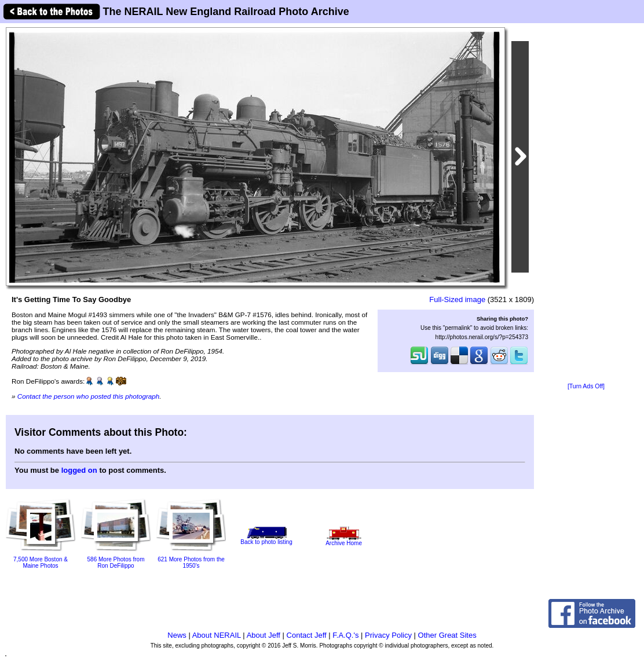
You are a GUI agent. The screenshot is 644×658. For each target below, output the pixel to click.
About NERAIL (217, 635)
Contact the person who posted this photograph (89, 396)
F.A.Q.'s (345, 635)
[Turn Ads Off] (586, 386)
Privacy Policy (388, 635)
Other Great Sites (447, 635)
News (177, 635)
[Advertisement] (586, 204)
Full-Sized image (457, 299)
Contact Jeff (307, 635)
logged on (79, 470)
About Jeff (264, 635)
